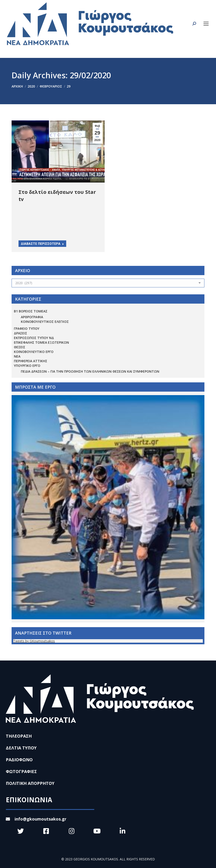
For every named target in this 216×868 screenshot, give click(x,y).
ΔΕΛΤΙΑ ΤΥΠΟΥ (21, 748)
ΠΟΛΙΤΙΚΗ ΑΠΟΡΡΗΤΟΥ (30, 783)
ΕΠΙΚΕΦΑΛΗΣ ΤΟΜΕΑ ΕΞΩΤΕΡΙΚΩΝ (41, 342)
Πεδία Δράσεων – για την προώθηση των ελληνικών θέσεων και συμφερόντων (90, 371)
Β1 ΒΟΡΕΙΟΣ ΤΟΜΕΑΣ (31, 311)
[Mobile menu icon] (206, 24)
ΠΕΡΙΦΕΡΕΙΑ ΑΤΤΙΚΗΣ (31, 361)
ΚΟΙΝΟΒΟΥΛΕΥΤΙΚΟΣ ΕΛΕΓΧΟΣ (45, 322)
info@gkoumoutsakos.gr (36, 819)
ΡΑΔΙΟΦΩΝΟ (19, 760)
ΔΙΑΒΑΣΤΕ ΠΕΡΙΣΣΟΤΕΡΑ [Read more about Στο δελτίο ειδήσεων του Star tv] (42, 244)
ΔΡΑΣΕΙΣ (20, 333)
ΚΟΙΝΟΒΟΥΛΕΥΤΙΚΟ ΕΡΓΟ (34, 352)
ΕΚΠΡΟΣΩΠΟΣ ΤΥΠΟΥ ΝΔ (34, 338)
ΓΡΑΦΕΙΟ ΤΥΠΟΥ (27, 329)
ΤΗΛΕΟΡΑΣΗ (19, 736)
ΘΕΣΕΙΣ (20, 347)
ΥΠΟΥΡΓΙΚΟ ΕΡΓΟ (27, 366)
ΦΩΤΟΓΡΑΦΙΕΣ (21, 771)
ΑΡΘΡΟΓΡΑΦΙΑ (32, 317)
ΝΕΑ (17, 356)
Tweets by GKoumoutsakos (34, 641)
